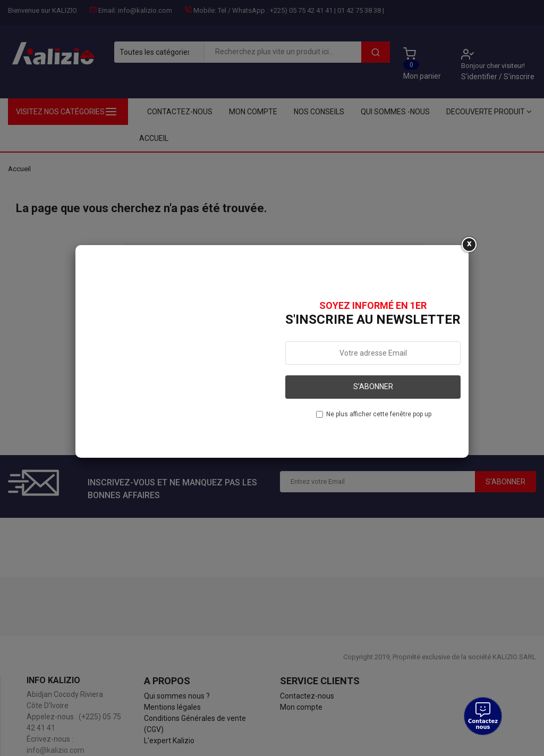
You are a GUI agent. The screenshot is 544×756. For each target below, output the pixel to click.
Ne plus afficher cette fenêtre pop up (379, 414)
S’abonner (373, 387)
